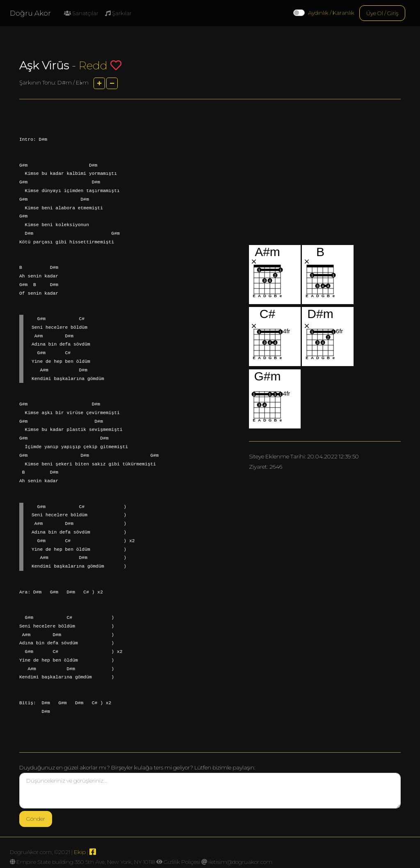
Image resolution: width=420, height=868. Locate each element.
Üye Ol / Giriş (382, 13)
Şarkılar (118, 13)
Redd (93, 65)
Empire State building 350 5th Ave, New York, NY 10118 (86, 862)
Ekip (80, 852)
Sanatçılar (81, 13)
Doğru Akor (30, 13)
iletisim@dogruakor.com (240, 862)
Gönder (36, 819)
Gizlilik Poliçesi (182, 862)
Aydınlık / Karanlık (331, 13)
